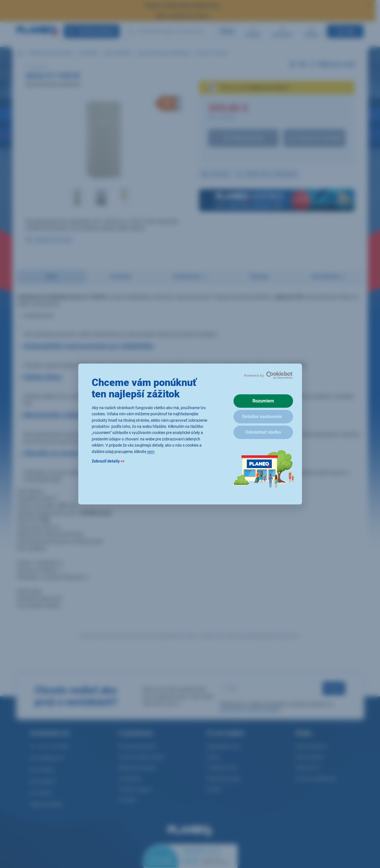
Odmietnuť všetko (263, 432)
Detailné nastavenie (262, 417)
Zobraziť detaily (108, 461)
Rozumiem (263, 401)
